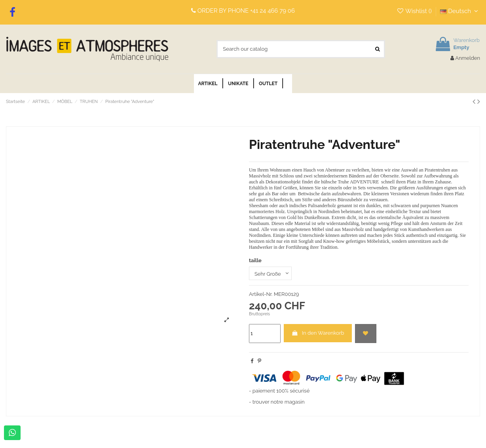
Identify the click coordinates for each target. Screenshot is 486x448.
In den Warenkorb (318, 333)
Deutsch (460, 11)
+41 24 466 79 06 (272, 11)
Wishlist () (415, 11)
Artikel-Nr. (261, 294)
